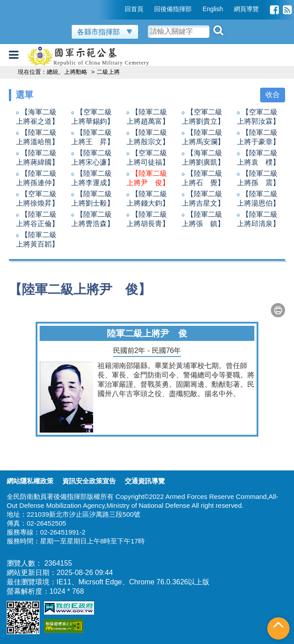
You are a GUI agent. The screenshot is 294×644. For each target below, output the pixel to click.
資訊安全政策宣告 (89, 481)
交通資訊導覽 (145, 481)
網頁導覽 (246, 9)
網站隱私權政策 (30, 481)
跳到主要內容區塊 (29, 4)
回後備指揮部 (173, 9)
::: (118, 9)
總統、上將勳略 (68, 72)
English (213, 9)
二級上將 (109, 72)
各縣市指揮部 (105, 32)
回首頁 (134, 9)
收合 (273, 95)
